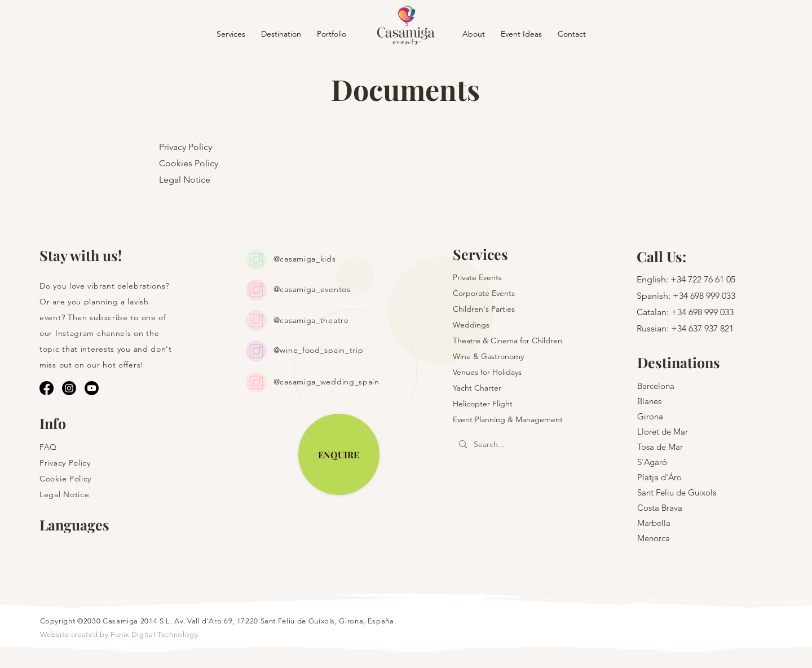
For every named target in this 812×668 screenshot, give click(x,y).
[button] (281, 34)
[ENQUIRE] (339, 454)
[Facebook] (47, 388)
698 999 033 (713, 296)
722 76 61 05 (712, 279)
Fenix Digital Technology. (155, 634)
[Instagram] (69, 388)
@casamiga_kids (305, 259)
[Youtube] (92, 388)
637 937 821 (711, 328)
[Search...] (518, 444)
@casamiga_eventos (312, 289)
